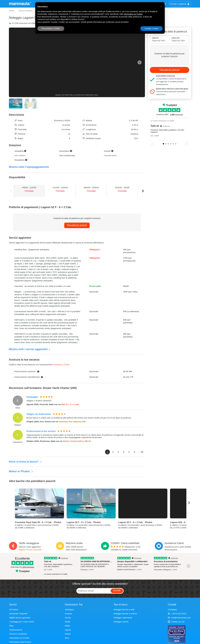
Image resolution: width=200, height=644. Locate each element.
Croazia (68, 614)
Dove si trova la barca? (25, 462)
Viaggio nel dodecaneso (39, 414)
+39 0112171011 (177, 614)
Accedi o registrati (180, 4)
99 (142, 452)
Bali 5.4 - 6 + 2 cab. (70, 404)
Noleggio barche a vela (124, 609)
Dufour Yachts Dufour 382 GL (77, 441)
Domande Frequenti (18, 614)
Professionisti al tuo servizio (41, 431)
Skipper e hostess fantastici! (39, 401)
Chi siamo (14, 609)
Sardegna (69, 609)
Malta (67, 626)
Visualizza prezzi (77, 225)
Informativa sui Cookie (19, 638)
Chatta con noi (176, 622)
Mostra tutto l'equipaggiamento (29, 167)
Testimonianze (16, 630)
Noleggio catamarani (123, 618)
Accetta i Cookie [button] (151, 29)
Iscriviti (117, 591)
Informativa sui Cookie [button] (133, 14)
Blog (11, 626)
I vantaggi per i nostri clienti (22, 622)
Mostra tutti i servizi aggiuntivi (30, 349)
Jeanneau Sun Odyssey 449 (72, 422)
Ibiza (67, 638)
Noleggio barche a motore (125, 614)
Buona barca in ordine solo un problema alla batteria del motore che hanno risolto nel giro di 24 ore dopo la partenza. (79, 418)
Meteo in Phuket (21, 471)
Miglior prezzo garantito (20, 618)
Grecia (68, 618)
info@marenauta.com (179, 618)
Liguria (68, 630)
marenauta (20, 4)
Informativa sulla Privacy (20, 642)
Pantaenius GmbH (61, 364)
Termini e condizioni (18, 634)
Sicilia (67, 622)
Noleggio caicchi (121, 622)
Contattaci (172, 609)
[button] (161, 6)
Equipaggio (32, 397)
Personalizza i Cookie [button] (51, 29)
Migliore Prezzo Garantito (30, 550)
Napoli (68, 634)
